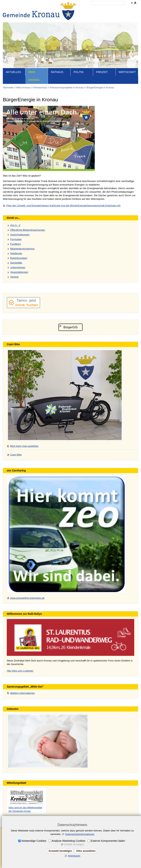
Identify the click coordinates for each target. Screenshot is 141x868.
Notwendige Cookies (34, 841)
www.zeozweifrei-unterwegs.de (27, 598)
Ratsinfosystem (19, 258)
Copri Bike (16, 455)
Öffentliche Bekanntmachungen (28, 230)
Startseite (8, 88)
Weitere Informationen (22, 693)
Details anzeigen (74, 844)
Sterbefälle (16, 263)
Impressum (74, 856)
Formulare (16, 239)
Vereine (14, 277)
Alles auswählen (86, 851)
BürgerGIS (70, 327)
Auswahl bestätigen (60, 851)
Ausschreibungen (20, 235)
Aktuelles (13, 72)
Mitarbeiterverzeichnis (22, 249)
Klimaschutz (40, 88)
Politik (79, 72)
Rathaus (57, 72)
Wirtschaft (127, 72)
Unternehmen (18, 267)
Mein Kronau (34, 76)
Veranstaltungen (19, 272)
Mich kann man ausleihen (24, 446)
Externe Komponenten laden (108, 841)
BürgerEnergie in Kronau (100, 88)
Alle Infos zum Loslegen (20, 671)
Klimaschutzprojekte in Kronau (67, 88)
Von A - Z (15, 225)
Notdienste (16, 253)
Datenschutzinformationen (80, 834)
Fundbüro (16, 244)
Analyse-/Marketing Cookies (69, 841)
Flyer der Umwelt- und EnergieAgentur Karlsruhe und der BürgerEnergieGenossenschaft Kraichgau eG (63, 206)
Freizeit (102, 72)
